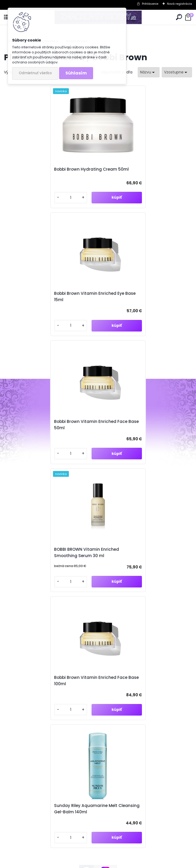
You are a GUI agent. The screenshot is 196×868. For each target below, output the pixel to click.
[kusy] (25, 199)
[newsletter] (172, 552)
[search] (179, 17)
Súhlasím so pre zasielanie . (125, 565)
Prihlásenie (150, 4)
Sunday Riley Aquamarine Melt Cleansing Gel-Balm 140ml (135, 426)
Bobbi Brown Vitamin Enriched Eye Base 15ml (144, 170)
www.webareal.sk (119, 863)
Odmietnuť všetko (35, 73)
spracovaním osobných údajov (110, 565)
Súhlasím (76, 73)
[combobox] (149, 72)
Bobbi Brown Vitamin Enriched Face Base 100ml (46, 426)
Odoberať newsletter (38, 537)
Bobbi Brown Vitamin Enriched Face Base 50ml (46, 298)
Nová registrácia (180, 4)
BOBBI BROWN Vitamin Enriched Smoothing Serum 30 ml (136, 298)
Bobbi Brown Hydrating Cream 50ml (47, 170)
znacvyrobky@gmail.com (45, 773)
